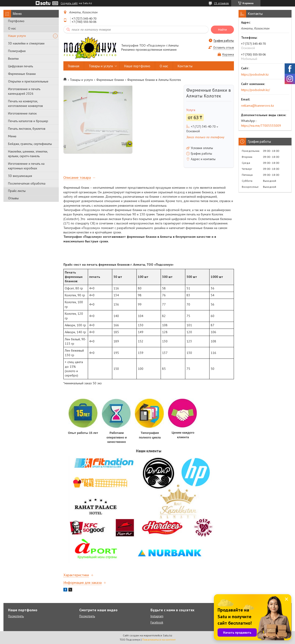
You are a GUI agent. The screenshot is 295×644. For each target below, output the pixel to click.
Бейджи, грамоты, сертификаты (30, 144)
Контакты (185, 66)
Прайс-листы (17, 191)
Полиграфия (17, 51)
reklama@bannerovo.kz (258, 106)
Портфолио (16, 21)
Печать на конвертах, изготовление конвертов (25, 103)
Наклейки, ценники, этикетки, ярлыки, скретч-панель (28, 154)
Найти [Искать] (222, 30)
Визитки (13, 59)
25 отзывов (221, 3)
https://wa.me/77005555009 (261, 126)
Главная (74, 66)
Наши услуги (17, 36)
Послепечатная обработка (27, 183)
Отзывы (13, 198)
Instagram (157, 616)
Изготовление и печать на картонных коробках (26, 166)
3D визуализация (20, 176)
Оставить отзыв (224, 48)
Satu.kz (168, 635)
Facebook (157, 622)
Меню (12, 136)
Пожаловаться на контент (159, 640)
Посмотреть (16, 616)
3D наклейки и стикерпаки (26, 43)
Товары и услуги (101, 66)
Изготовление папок (22, 113)
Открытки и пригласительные (28, 81)
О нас (12, 28)
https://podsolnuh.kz (255, 74)
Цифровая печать (21, 66)
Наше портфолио (137, 66)
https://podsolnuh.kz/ (255, 90)
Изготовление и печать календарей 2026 (24, 91)
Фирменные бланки (22, 74)
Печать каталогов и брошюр (28, 121)
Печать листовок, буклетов (27, 129)
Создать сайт (69, 3)
